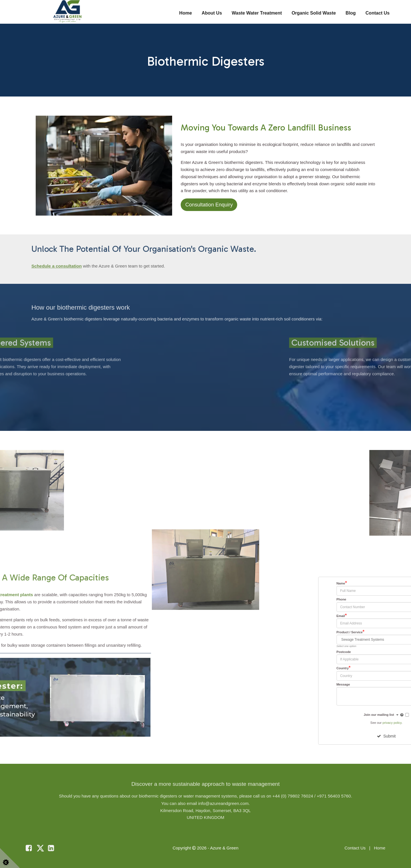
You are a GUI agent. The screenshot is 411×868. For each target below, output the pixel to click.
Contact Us (378, 13)
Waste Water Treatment (257, 13)
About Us (212, 13)
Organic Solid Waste (314, 13)
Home (186, 13)
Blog (351, 13)
